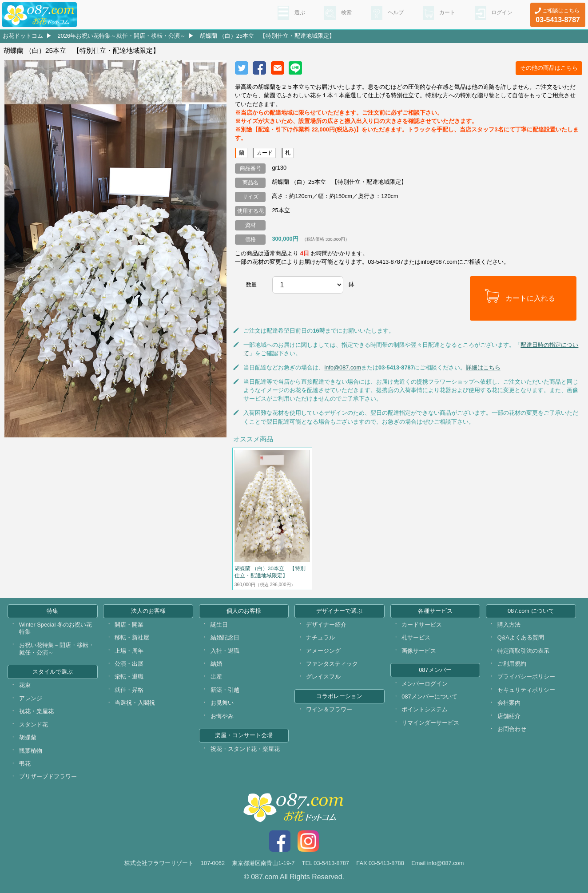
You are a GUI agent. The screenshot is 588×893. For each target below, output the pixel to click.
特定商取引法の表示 (523, 651)
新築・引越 (225, 690)
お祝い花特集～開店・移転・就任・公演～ (57, 649)
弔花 (25, 764)
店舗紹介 (509, 716)
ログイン (500, 14)
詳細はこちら (483, 367)
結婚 (216, 664)
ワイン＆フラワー (329, 709)
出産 (216, 677)
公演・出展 (129, 664)
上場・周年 (129, 651)
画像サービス (419, 651)
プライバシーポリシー (526, 677)
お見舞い (222, 703)
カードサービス (422, 625)
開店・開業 (129, 625)
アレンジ (31, 698)
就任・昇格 (129, 690)
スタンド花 (34, 724)
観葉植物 (31, 751)
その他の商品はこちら (549, 68)
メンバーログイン (425, 684)
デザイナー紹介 (326, 625)
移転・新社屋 (132, 637)
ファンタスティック (332, 664)
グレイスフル (323, 677)
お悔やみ (222, 716)
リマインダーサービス (430, 723)
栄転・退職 (129, 677)
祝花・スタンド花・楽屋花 (245, 749)
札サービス (416, 637)
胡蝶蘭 (28, 737)
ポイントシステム (425, 709)
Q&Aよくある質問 (521, 637)
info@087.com (343, 367)
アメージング (323, 651)
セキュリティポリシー (526, 690)
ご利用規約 (512, 664)
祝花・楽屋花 (36, 711)
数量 (251, 285)
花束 (25, 685)
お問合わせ (512, 729)
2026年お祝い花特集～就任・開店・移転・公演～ (122, 36)
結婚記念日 (225, 637)
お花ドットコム (23, 36)
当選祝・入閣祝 (135, 703)
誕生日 (219, 625)
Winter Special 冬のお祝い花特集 (56, 628)
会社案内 (509, 703)
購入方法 (509, 625)
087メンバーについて (429, 697)
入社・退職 (225, 651)
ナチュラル (320, 637)
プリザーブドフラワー (48, 776)
